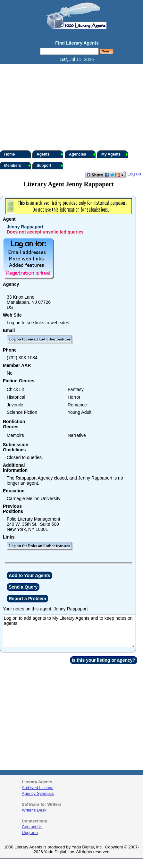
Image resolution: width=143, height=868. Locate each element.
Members (17, 166)
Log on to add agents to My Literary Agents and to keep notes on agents (69, 631)
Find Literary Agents (77, 43)
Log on (134, 174)
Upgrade (30, 833)
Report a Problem (27, 599)
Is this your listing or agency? (104, 660)
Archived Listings (38, 788)
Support (50, 166)
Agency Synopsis (38, 793)
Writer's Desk (34, 810)
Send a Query (23, 587)
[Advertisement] (71, 107)
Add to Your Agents (29, 575)
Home (9, 154)
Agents (50, 154)
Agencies (82, 154)
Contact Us (32, 827)
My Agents (115, 154)
